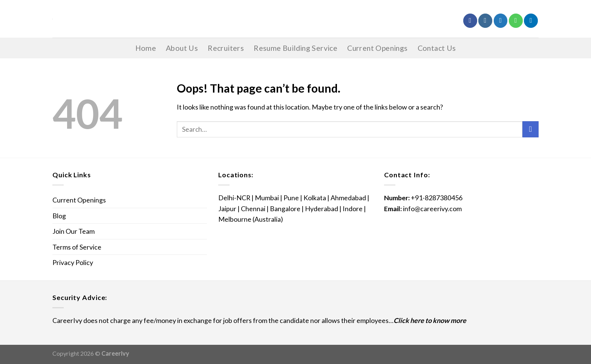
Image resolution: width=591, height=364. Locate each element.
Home (146, 48)
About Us (182, 48)
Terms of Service (77, 247)
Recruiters (226, 48)
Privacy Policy (73, 262)
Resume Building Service (295, 48)
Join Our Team (73, 231)
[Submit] (531, 129)
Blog (59, 216)
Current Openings (377, 48)
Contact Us (437, 48)
